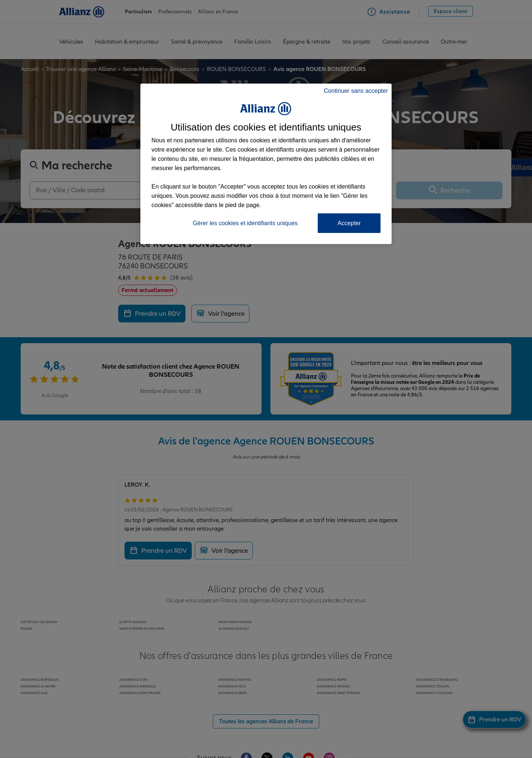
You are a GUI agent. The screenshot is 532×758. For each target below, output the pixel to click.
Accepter (349, 223)
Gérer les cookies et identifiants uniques (245, 223)
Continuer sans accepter (356, 91)
